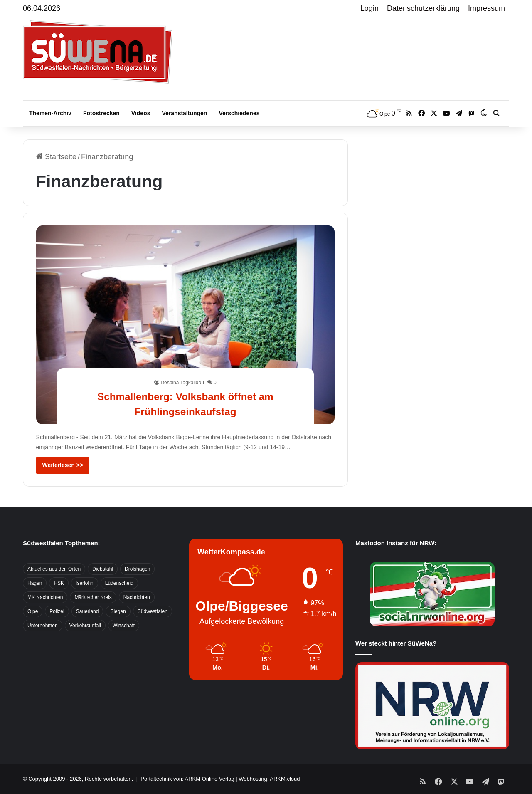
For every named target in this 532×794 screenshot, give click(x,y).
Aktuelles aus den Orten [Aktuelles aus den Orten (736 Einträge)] (54, 569)
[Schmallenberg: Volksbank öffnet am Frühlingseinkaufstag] (186, 325)
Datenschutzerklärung (423, 8)
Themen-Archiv (50, 113)
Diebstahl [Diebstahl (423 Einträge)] (103, 569)
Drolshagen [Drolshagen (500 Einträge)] (137, 569)
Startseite (56, 157)
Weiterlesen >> (63, 465)
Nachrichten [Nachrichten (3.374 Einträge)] (137, 597)
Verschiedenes (239, 113)
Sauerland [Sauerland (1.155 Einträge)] (87, 611)
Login (369, 8)
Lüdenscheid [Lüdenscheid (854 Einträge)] (119, 583)
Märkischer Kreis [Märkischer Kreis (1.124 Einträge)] (93, 597)
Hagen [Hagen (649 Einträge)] (35, 583)
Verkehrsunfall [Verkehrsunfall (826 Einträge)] (85, 626)
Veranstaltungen (185, 113)
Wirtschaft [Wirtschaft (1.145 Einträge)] (124, 626)
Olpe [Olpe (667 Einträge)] (33, 611)
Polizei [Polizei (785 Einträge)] (57, 611)
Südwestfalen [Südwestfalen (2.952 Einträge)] (153, 611)
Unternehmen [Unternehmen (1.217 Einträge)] (43, 626)
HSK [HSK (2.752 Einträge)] (59, 583)
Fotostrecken (101, 113)
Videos (141, 113)
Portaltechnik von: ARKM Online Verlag (187, 779)
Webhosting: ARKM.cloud (269, 779)
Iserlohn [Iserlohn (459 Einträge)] (85, 583)
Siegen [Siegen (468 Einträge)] (118, 611)
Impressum (486, 8)
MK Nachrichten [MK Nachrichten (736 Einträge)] (45, 597)
